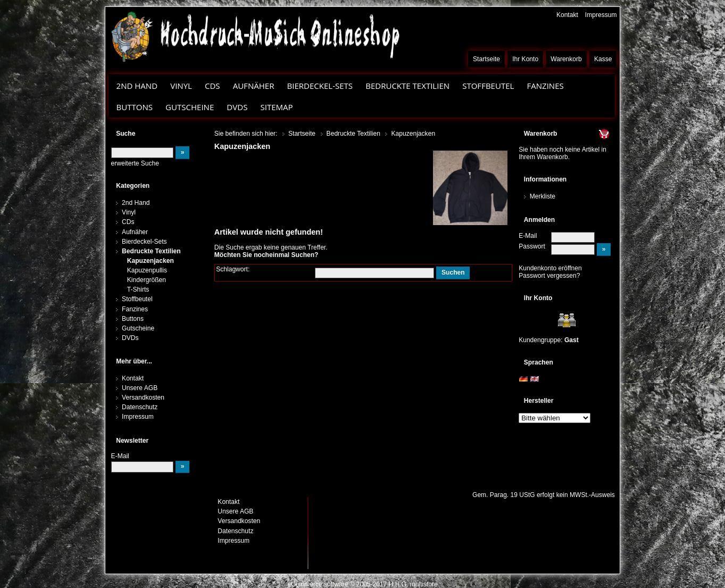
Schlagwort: (233, 269)
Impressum (601, 15)
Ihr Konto (525, 59)
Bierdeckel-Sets (320, 86)
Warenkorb (566, 59)
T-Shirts (138, 289)
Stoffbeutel (488, 86)
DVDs (237, 107)
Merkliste (543, 196)
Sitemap (276, 107)
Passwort (532, 246)
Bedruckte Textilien (407, 86)
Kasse (603, 59)
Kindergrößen (147, 280)
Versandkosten (143, 397)
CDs (212, 86)
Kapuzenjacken (151, 261)
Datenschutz (140, 407)
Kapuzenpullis (147, 270)
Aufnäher (254, 86)
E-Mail (528, 236)
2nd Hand (137, 86)
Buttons (135, 107)
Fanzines (545, 86)
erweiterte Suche (135, 163)
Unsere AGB (140, 388)
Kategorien (133, 186)
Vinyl (181, 86)
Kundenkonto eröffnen (550, 268)
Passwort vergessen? (549, 276)
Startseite (486, 59)
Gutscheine (190, 107)
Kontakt (567, 15)
